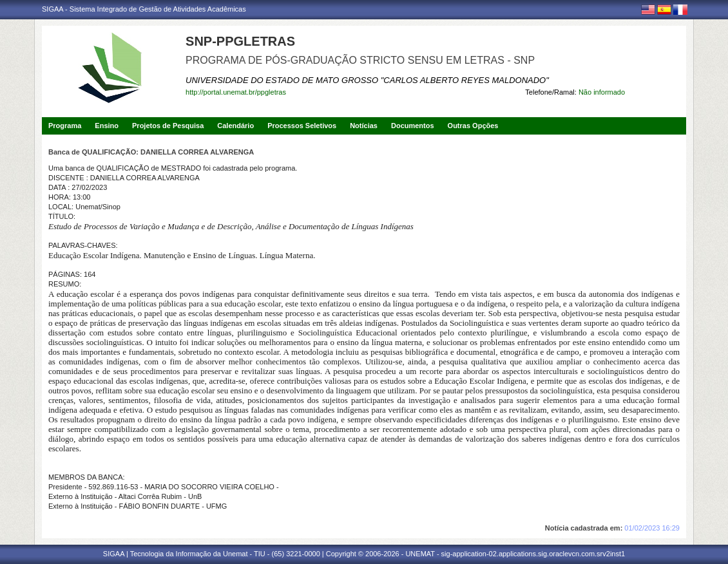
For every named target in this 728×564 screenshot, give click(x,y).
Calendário (235, 126)
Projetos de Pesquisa (168, 126)
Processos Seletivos (302, 126)
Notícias (364, 126)
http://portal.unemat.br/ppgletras (236, 92)
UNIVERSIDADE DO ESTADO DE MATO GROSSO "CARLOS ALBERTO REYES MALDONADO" (367, 80)
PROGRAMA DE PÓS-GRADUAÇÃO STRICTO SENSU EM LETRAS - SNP (360, 60)
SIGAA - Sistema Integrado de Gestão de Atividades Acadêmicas (144, 9)
